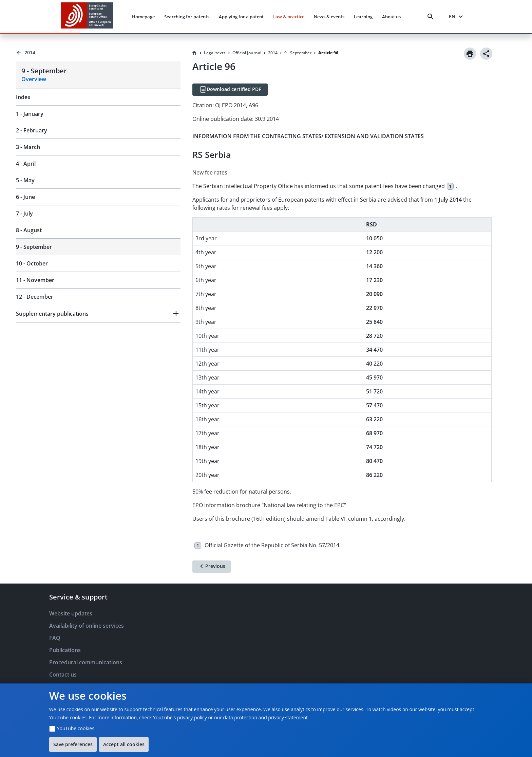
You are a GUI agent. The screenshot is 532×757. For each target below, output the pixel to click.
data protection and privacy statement (265, 717)
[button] (98, 314)
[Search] (432, 17)
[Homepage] (194, 53)
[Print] (470, 54)
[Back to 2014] (98, 53)
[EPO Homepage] (87, 16)
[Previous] (212, 567)
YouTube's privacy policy (180, 717)
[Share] (486, 54)
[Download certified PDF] (230, 90)
